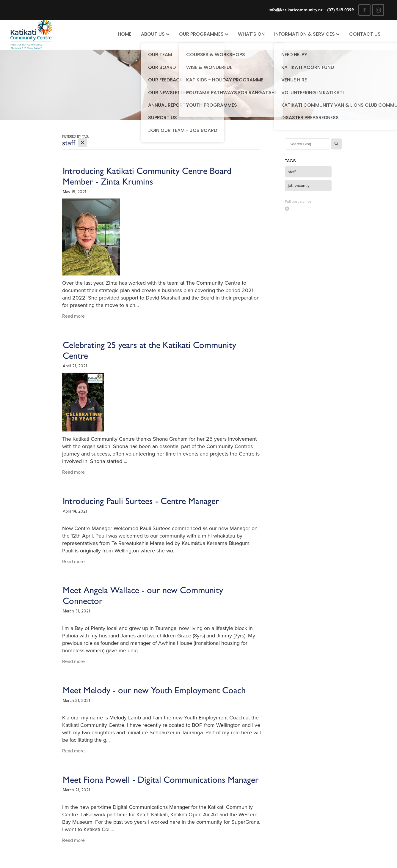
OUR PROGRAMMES (204, 34)
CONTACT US (365, 34)
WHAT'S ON (251, 34)
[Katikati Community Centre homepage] (48, 35)
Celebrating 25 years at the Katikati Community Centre (149, 350)
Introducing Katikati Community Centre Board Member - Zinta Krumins (147, 176)
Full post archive (298, 201)
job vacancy (299, 185)
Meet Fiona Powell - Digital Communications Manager (161, 780)
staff (292, 172)
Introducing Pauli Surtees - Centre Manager (141, 501)
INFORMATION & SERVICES (307, 34)
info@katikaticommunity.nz (296, 10)
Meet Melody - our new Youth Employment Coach (154, 690)
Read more (73, 316)
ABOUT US (155, 34)
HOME (125, 34)
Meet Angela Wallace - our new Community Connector (143, 595)
